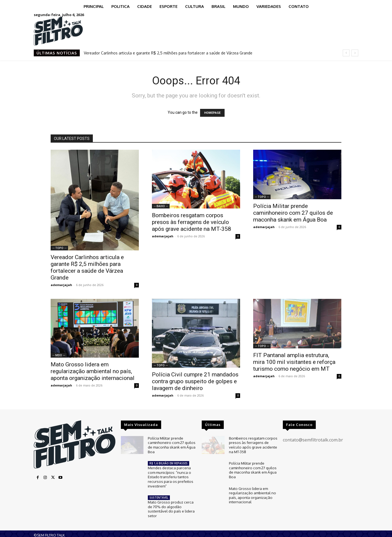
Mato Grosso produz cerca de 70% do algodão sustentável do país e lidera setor (171, 506)
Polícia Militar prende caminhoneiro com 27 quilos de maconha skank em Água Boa (293, 213)
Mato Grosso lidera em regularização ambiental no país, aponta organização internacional (93, 371)
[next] (355, 53)
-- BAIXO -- (161, 206)
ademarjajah (61, 285)
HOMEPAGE (212, 113)
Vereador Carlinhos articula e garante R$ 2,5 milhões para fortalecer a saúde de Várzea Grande (168, 53)
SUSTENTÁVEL (159, 495)
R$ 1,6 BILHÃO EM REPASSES (169, 462)
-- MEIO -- (59, 355)
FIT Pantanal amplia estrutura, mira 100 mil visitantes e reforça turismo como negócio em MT (294, 362)
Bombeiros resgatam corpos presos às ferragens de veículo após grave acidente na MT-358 (192, 222)
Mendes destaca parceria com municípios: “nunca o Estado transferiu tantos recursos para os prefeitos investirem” (170, 475)
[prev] (346, 53)
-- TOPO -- (59, 248)
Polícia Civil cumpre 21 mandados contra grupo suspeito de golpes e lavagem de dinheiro (195, 381)
